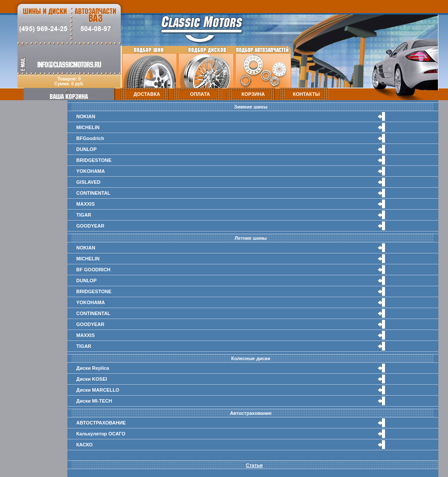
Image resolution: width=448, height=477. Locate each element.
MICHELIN (88, 127)
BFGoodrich (90, 138)
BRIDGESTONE (94, 160)
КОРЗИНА (253, 94)
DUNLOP (86, 149)
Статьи (254, 465)
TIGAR (84, 215)
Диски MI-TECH (94, 401)
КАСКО (84, 445)
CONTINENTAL (93, 193)
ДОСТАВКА (147, 94)
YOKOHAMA (90, 171)
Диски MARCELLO (98, 390)
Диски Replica (93, 368)
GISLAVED (88, 182)
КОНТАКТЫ (306, 94)
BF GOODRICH (93, 270)
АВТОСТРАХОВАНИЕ (101, 423)
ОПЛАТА (200, 94)
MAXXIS (85, 204)
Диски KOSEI (91, 379)
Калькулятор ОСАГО (101, 434)
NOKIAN (86, 116)
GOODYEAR (90, 226)
